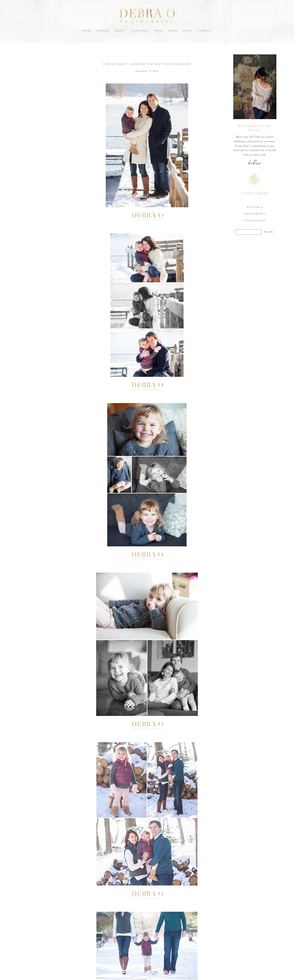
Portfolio (140, 31)
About (120, 31)
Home (87, 31)
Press (159, 31)
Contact (205, 31)
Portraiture (255, 221)
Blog (187, 31)
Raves (173, 31)
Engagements (255, 214)
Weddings (255, 207)
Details (103, 31)
